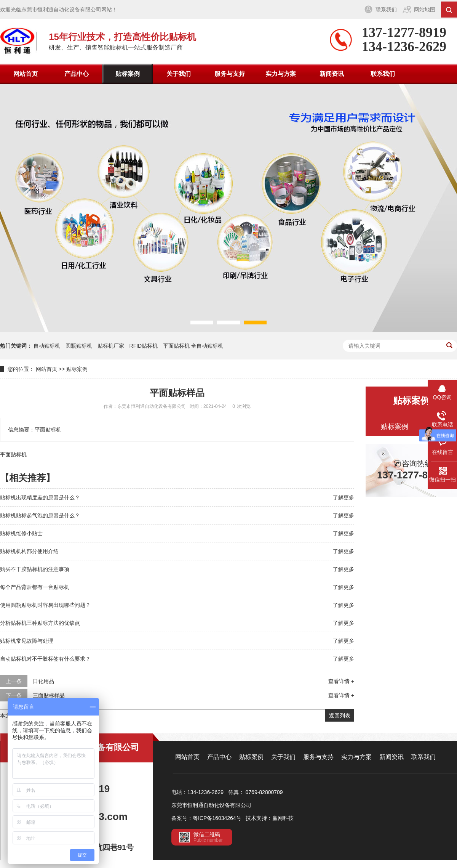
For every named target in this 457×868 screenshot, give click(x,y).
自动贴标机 (47, 346)
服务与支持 (230, 74)
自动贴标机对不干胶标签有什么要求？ (45, 659)
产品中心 (77, 74)
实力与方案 (281, 74)
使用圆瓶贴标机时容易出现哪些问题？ (45, 605)
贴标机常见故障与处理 (27, 641)
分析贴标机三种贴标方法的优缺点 (40, 623)
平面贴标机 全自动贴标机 (193, 346)
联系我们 (386, 10)
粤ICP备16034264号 (217, 818)
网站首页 (26, 74)
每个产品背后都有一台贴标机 (35, 587)
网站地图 (425, 10)
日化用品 (43, 681)
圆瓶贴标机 (79, 346)
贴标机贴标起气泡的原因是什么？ (40, 515)
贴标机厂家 (111, 346)
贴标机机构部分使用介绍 (29, 551)
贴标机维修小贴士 (21, 533)
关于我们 (179, 74)
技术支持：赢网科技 (270, 818)
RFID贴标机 (144, 346)
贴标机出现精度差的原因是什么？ (40, 497)
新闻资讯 (332, 74)
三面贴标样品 (49, 695)
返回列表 (340, 716)
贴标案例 (128, 74)
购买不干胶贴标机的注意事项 (35, 569)
